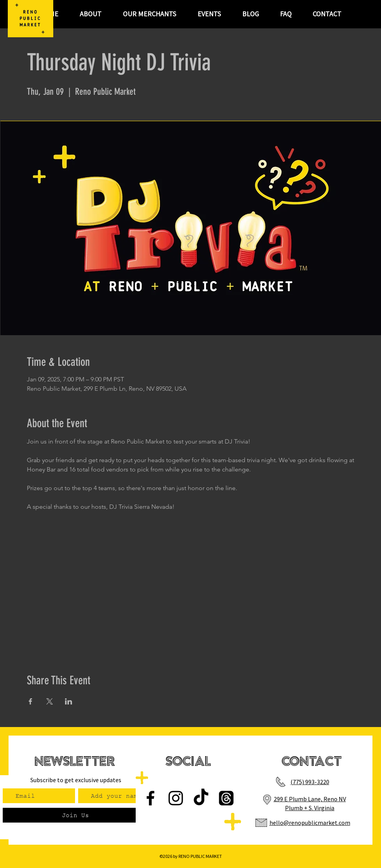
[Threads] (226, 798)
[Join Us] (75, 815)
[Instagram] (176, 798)
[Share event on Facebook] (31, 701)
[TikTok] (201, 798)
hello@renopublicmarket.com (310, 823)
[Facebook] (150, 798)
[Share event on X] (50, 701)
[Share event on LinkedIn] (69, 701)
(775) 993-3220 (310, 782)
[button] (209, 14)
